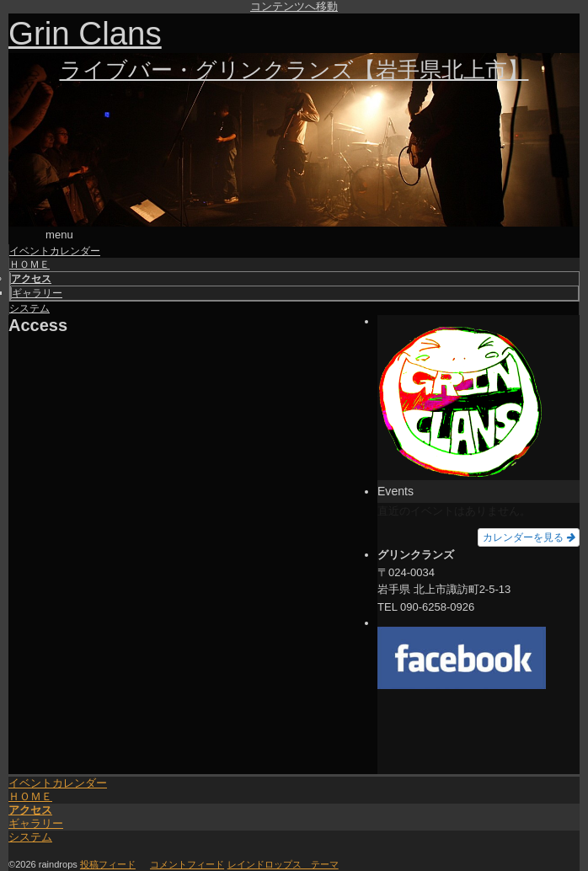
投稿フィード (108, 806)
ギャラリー (36, 765)
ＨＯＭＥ (30, 738)
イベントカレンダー (58, 725)
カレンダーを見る (529, 479)
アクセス (30, 752)
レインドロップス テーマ (283, 806)
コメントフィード (187, 806)
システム (30, 779)
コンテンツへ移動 (294, 6)
